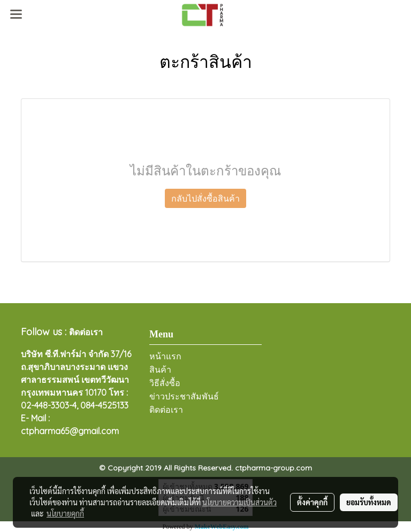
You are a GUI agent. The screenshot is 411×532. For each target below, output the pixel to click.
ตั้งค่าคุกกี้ (312, 502)
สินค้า (160, 370)
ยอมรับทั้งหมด (369, 502)
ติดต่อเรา (166, 410)
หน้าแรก (165, 356)
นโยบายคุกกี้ (65, 513)
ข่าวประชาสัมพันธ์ (184, 396)
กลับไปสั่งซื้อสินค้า (205, 198)
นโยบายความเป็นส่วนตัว (239, 502)
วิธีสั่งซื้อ (165, 383)
